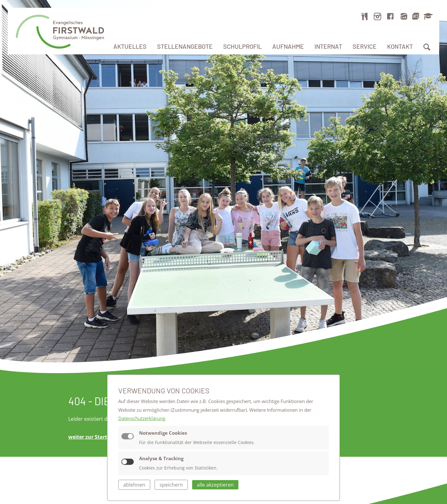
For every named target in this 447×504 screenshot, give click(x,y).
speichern (171, 485)
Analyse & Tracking (161, 458)
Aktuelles (130, 46)
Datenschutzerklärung (142, 418)
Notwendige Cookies (163, 433)
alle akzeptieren (215, 485)
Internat (328, 46)
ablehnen (134, 485)
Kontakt (400, 46)
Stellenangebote (185, 46)
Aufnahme (288, 46)
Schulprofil (242, 46)
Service (365, 46)
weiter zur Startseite (94, 437)
